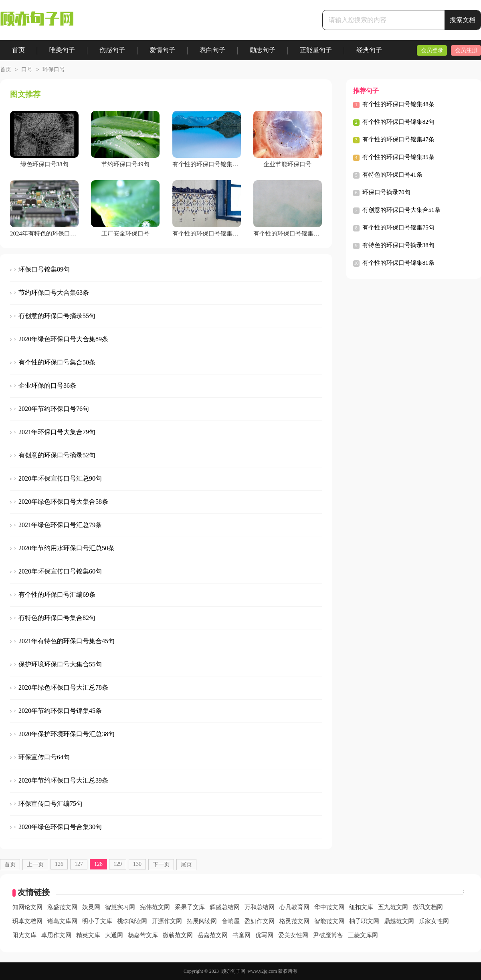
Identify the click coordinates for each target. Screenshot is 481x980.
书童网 (242, 935)
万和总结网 (260, 907)
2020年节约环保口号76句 (54, 409)
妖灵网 (91, 907)
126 (59, 864)
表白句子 (212, 50)
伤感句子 (112, 50)
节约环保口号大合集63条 (54, 293)
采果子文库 (190, 907)
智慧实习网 (120, 907)
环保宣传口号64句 (44, 757)
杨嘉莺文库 (143, 935)
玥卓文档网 (27, 921)
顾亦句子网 (233, 971)
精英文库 (88, 935)
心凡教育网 (294, 907)
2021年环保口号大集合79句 (57, 432)
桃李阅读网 (132, 921)
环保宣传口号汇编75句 (51, 804)
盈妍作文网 (260, 921)
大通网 (114, 935)
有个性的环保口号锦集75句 (398, 227)
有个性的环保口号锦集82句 (398, 122)
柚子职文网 (364, 921)
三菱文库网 (363, 935)
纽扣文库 (361, 907)
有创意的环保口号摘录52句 (57, 455)
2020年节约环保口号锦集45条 (60, 711)
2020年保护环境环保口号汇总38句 (67, 734)
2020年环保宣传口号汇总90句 (60, 478)
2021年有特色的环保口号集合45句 (67, 641)
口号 (27, 69)
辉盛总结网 (225, 907)
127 (79, 864)
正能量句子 (316, 50)
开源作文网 (167, 921)
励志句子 (263, 50)
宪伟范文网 (155, 907)
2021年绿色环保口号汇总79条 (60, 525)
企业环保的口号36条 (47, 385)
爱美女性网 (293, 935)
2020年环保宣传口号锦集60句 (60, 571)
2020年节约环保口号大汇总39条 (63, 780)
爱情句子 (162, 50)
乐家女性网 (434, 921)
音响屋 (231, 921)
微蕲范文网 (178, 935)
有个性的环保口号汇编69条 (57, 595)
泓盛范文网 (62, 907)
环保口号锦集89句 (44, 269)
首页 (18, 50)
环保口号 (54, 69)
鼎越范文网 (399, 921)
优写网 (264, 935)
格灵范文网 (294, 921)
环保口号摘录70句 (386, 192)
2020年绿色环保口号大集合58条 (63, 502)
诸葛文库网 (62, 921)
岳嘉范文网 (213, 935)
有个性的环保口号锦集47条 (398, 139)
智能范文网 (329, 921)
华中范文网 (329, 907)
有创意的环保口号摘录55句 (57, 316)
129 (118, 864)
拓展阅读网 (202, 921)
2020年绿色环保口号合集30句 (60, 827)
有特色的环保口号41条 (392, 175)
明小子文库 (97, 921)
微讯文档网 (428, 907)
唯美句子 (62, 50)
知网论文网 (27, 907)
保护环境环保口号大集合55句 (60, 664)
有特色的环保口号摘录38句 (398, 245)
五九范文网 (393, 907)
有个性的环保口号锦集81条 (398, 263)
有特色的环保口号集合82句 (57, 618)
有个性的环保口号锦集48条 (398, 104)
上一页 (35, 864)
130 (137, 864)
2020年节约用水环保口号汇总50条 (67, 548)
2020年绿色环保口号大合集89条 (63, 339)
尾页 (186, 864)
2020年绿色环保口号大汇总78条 (63, 687)
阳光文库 (24, 935)
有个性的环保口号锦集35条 (398, 157)
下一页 (161, 864)
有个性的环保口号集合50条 (57, 362)
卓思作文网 (56, 935)
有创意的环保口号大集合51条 (401, 210)
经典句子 (369, 50)
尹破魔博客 (328, 935)
